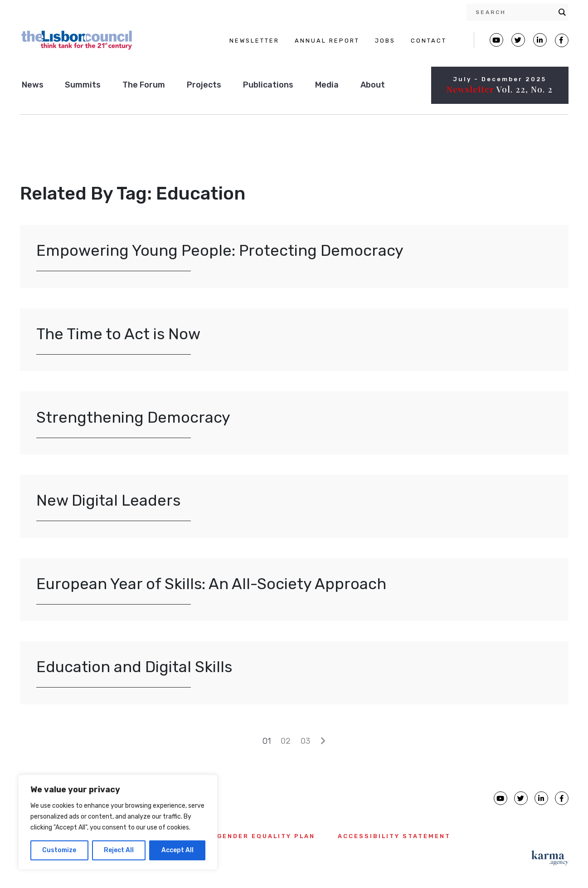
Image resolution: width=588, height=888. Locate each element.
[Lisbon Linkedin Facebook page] (540, 40)
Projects (204, 85)
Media (327, 85)
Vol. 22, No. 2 (500, 89)
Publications (268, 85)
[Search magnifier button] (562, 12)
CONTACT (429, 41)
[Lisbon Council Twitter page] (518, 40)
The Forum (144, 85)
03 (306, 741)
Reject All (119, 850)
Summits (83, 85)
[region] (118, 822)
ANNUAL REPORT (327, 41)
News (33, 85)
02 (286, 741)
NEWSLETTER (254, 41)
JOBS (385, 41)
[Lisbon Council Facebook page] (562, 40)
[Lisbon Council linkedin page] (541, 798)
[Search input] (515, 12)
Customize (59, 850)
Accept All (177, 850)
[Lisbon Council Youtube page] (496, 40)
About (373, 85)
